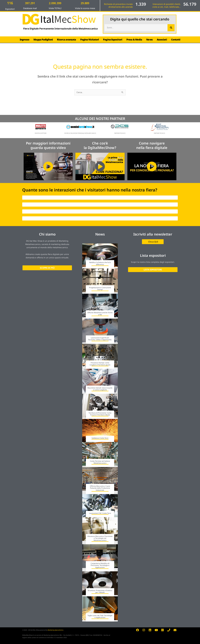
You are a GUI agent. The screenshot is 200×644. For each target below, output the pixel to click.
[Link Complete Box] (100, 256)
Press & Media (134, 40)
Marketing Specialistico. (56, 630)
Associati (162, 40)
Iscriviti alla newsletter (153, 234)
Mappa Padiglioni (43, 40)
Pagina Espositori (113, 40)
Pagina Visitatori (90, 40)
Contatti (176, 40)
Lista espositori (153, 255)
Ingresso (25, 40)
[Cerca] (171, 28)
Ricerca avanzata (67, 40)
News (149, 40)
